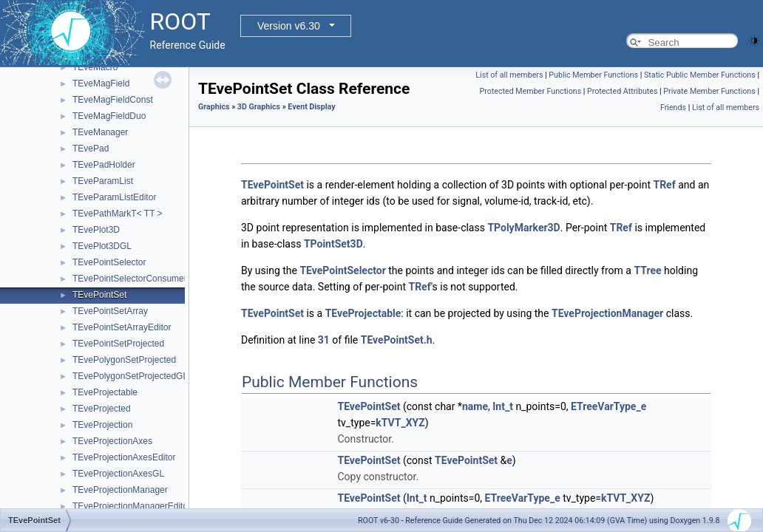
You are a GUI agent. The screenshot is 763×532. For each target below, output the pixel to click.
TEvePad (91, 149)
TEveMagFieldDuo (109, 116)
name (475, 406)
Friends (673, 108)
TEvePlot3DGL (102, 246)
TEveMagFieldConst (113, 100)
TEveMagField (101, 83)
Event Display (311, 107)
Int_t (503, 406)
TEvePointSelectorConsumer (130, 279)
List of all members (509, 75)
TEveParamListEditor (114, 197)
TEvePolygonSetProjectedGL (130, 376)
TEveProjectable (105, 392)
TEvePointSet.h (397, 340)
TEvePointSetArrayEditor (122, 327)
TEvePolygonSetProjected (124, 360)
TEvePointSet (99, 295)
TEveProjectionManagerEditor (132, 506)
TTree (647, 270)
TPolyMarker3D (523, 228)
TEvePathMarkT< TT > (118, 214)
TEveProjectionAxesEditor (124, 457)
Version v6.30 (289, 26)
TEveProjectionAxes (112, 441)
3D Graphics (259, 107)
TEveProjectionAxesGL (118, 474)
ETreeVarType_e (608, 406)
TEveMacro (95, 67)
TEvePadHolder (104, 165)
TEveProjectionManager (120, 490)
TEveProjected (102, 409)
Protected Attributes (622, 91)
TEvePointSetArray (110, 311)
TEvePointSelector (109, 262)
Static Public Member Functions (700, 75)
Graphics (214, 107)
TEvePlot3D (96, 230)
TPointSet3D (333, 244)
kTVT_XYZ (400, 423)
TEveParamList (103, 181)
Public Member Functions (593, 75)
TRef (664, 185)
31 (324, 340)
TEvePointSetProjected (118, 344)
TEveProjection (102, 425)
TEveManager (100, 132)
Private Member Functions (709, 91)
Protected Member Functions (531, 91)
